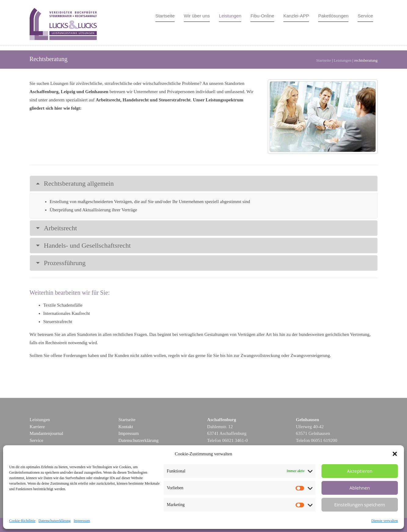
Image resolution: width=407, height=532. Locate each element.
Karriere (37, 427)
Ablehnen (360, 488)
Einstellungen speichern (360, 505)
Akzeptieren (360, 471)
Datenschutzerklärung (55, 521)
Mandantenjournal (46, 433)
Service (365, 16)
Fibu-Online (262, 16)
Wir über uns (197, 16)
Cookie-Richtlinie (22, 521)
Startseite (165, 16)
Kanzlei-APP (296, 16)
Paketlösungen (333, 16)
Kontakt (126, 427)
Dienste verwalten (385, 521)
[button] (395, 454)
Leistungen (230, 16)
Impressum (82, 521)
